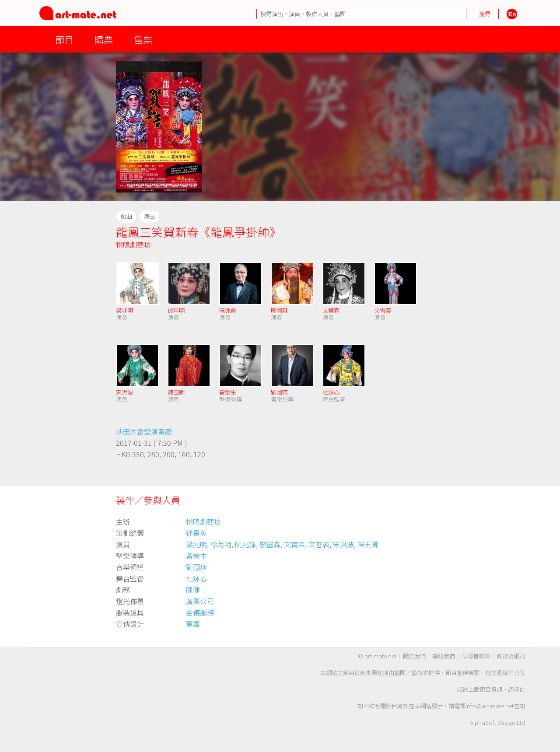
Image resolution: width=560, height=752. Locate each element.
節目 (64, 39)
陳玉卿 (176, 392)
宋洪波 (124, 392)
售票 (143, 39)
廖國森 (279, 310)
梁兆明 (124, 310)
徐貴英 (196, 533)
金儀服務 (200, 612)
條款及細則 (511, 656)
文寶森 (331, 310)
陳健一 (196, 590)
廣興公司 (200, 601)
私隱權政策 (476, 656)
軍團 (193, 624)
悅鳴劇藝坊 (133, 245)
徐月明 (176, 310)
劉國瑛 (279, 392)
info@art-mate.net (490, 706)
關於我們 (414, 656)
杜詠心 (331, 392)
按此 (519, 689)
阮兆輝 (228, 310)
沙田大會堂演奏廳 (144, 431)
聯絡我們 (444, 656)
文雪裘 (383, 310)
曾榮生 (228, 392)
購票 (104, 39)
